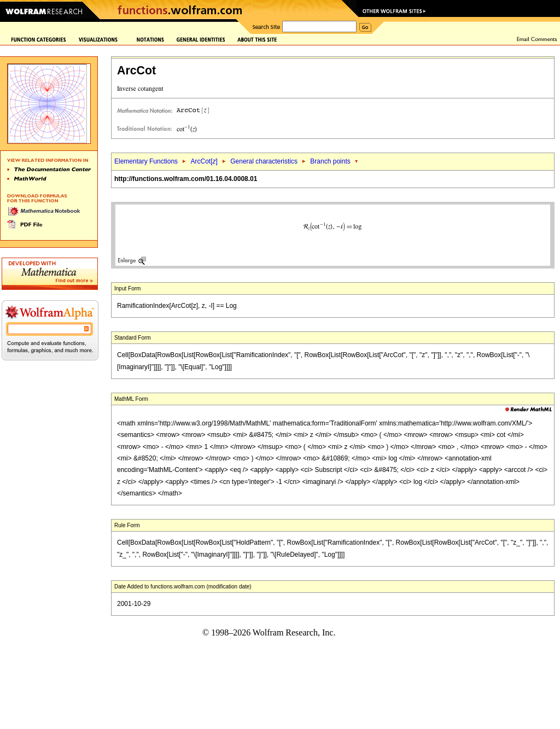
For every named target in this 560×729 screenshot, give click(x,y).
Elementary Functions (146, 161)
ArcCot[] (204, 161)
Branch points (330, 161)
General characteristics (264, 161)
